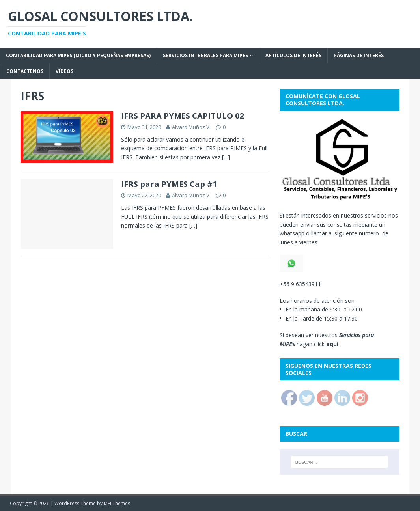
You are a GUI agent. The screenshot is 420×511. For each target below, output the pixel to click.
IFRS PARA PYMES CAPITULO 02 (182, 116)
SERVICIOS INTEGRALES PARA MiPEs (205, 55)
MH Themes (117, 503)
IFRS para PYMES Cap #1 (169, 184)
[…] (226, 157)
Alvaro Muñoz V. (191, 127)
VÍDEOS (64, 71)
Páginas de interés (359, 55)
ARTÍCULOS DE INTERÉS (293, 55)
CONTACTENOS (25, 71)
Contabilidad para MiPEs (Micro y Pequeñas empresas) (78, 55)
